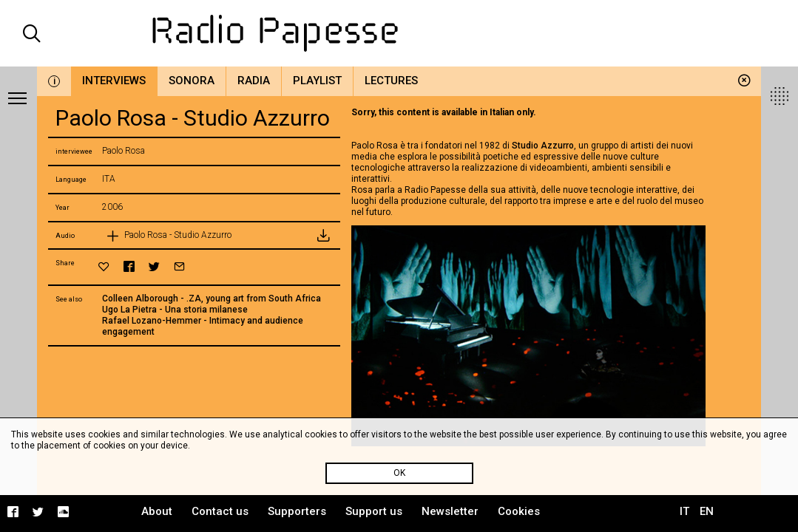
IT (684, 511)
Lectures (391, 81)
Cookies (519, 511)
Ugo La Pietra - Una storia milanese (175, 310)
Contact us (220, 511)
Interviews (114, 81)
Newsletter (450, 511)
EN (707, 511)
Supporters (297, 511)
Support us (374, 511)
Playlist (317, 81)
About (157, 511)
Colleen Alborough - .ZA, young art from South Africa (212, 299)
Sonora (192, 81)
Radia (254, 81)
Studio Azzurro (543, 146)
